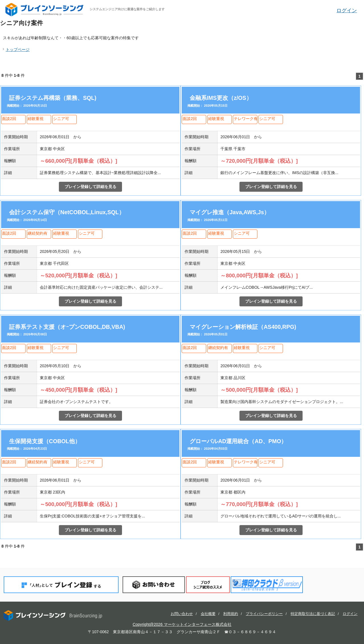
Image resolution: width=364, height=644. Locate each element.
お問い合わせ (154, 585)
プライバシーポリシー (264, 614)
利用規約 (231, 614)
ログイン (347, 11)
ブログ (208, 585)
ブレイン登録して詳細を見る (90, 187)
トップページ (18, 49)
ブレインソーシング (45, 10)
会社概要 (208, 614)
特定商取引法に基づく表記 (313, 614)
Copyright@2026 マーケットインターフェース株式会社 (182, 624)
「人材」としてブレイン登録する (61, 585)
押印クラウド (267, 585)
